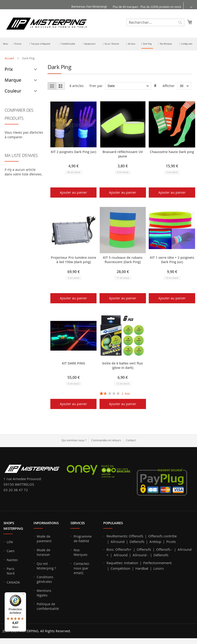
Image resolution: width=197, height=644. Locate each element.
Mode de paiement (44, 539)
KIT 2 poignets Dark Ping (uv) (73, 152)
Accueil (10, 58)
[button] (188, 7)
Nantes (12, 560)
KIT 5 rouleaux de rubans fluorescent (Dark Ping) (123, 260)
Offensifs (136, 536)
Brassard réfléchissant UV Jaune (123, 154)
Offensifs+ (123, 549)
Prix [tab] (9, 69)
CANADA (13, 582)
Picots (171, 542)
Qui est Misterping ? (46, 566)
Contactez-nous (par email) (82, 568)
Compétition (120, 568)
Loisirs (159, 568)
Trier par (96, 86)
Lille (10, 542)
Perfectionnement (157, 563)
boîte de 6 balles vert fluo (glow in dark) (123, 365)
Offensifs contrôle (162, 536)
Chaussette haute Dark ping (172, 152)
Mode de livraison (44, 552)
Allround (118, 542)
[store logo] (46, 23)
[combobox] (155, 22)
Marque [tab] (13, 80)
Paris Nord (11, 571)
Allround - (141, 555)
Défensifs (137, 542)
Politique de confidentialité (48, 606)
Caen (11, 551)
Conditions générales (45, 579)
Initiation (131, 563)
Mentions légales (44, 593)
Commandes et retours (106, 440)
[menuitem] (6, 44)
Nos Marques (81, 552)
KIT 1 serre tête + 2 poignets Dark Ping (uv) (172, 260)
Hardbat (142, 568)
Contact (131, 440)
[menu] (98, 44)
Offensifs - (164, 549)
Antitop (155, 542)
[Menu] (23, 595)
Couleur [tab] (13, 91)
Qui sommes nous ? (74, 440)
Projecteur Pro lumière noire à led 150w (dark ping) (73, 260)
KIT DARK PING (73, 363)
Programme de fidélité (83, 539)
